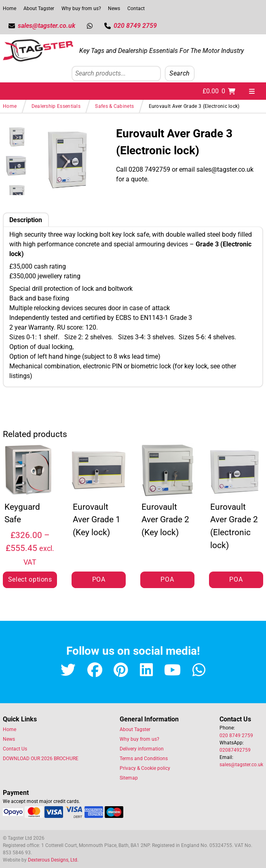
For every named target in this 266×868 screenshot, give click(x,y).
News (114, 8)
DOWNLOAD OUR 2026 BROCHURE (41, 759)
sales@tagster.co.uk (241, 765)
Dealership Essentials (56, 106)
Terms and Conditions (144, 759)
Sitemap (129, 778)
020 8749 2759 (236, 736)
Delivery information (142, 749)
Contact (136, 8)
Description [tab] (26, 220)
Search (180, 73)
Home (9, 8)
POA (99, 579)
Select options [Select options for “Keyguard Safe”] (30, 579)
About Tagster (39, 8)
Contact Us (15, 749)
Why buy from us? (81, 8)
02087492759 (235, 750)
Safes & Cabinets (114, 106)
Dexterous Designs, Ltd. (53, 860)
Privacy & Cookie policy (145, 768)
